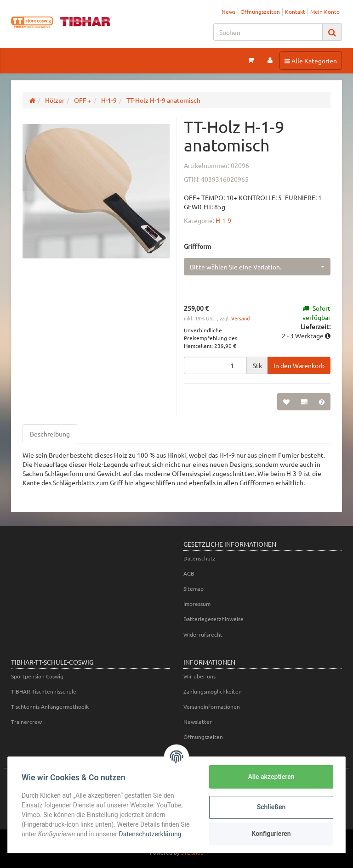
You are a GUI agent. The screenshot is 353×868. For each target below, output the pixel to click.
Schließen (270, 807)
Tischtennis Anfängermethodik (50, 706)
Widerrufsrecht (203, 634)
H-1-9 (223, 220)
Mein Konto (325, 11)
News (228, 11)
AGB (189, 573)
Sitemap (194, 588)
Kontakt (295, 11)
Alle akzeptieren (270, 777)
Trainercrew (26, 722)
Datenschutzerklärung (151, 834)
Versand (240, 318)
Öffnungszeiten (260, 11)
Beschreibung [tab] (50, 434)
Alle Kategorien (310, 60)
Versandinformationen (212, 706)
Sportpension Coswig (37, 676)
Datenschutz (199, 558)
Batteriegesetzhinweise (214, 619)
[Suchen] (268, 32)
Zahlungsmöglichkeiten (213, 691)
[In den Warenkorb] (299, 365)
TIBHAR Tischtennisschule (44, 691)
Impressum (197, 604)
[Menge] (215, 365)
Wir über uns (199, 676)
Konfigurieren (270, 834)
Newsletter (198, 722)
